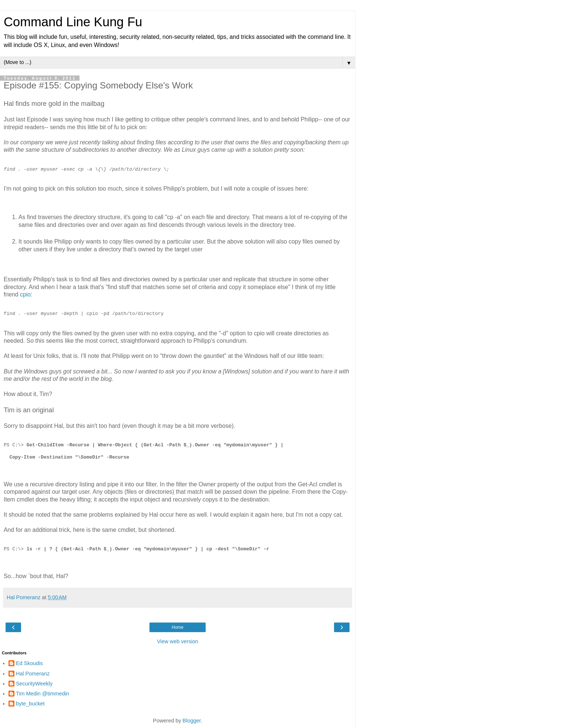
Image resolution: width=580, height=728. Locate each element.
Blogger (192, 721)
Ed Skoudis (29, 663)
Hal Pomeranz (33, 674)
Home (178, 627)
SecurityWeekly (34, 684)
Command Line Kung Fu (73, 22)
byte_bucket (30, 704)
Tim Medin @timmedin (43, 694)
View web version (178, 641)
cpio (25, 294)
